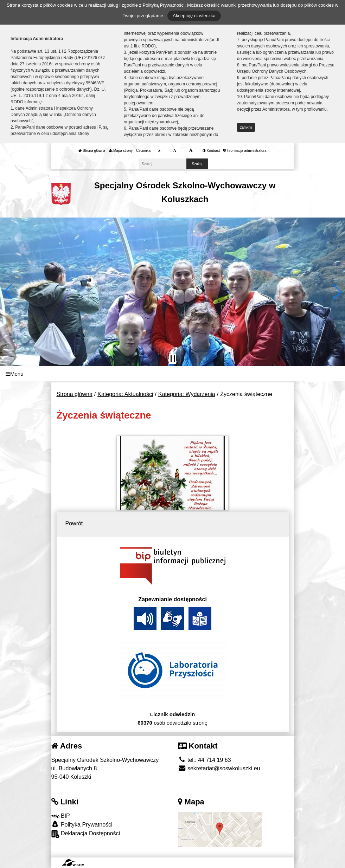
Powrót (74, 523)
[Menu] (172, 374)
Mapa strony (121, 151)
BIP (61, 816)
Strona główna (92, 151)
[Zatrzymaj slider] (173, 359)
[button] (8, 292)
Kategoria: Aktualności (125, 394)
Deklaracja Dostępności (86, 834)
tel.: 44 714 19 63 (205, 760)
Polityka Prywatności (82, 824)
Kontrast (211, 151)
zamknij (246, 127)
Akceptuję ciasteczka (194, 16)
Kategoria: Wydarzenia (187, 394)
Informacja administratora (245, 151)
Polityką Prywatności (164, 5)
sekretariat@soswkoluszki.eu (219, 768)
